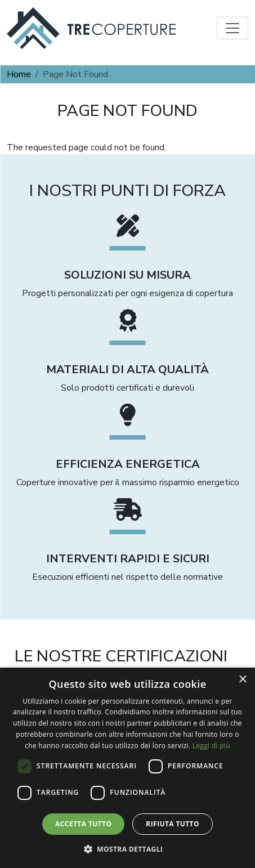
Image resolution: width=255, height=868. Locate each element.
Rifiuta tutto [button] (173, 824)
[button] (128, 849)
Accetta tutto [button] (83, 824)
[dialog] (127, 768)
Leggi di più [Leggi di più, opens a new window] (211, 746)
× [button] (242, 680)
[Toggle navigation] (232, 28)
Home (19, 74)
